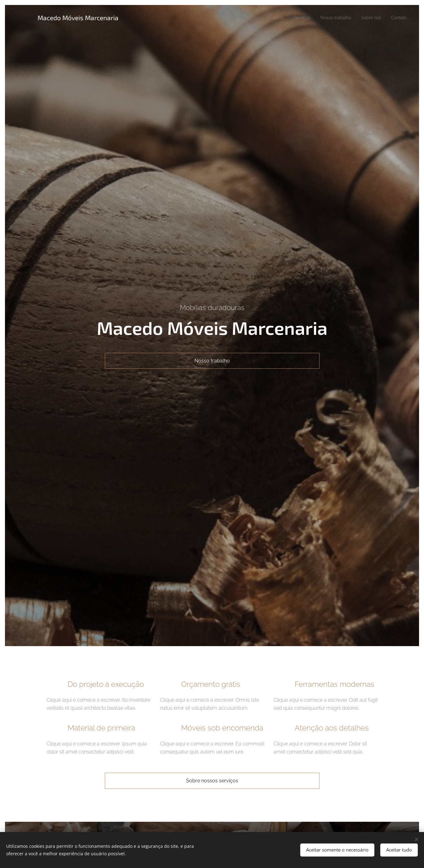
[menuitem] (268, 18)
